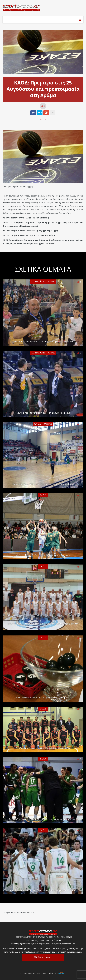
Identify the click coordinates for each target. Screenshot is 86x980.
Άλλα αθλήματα (38, 281)
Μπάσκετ (48, 424)
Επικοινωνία (45, 957)
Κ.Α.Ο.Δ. (43, 119)
